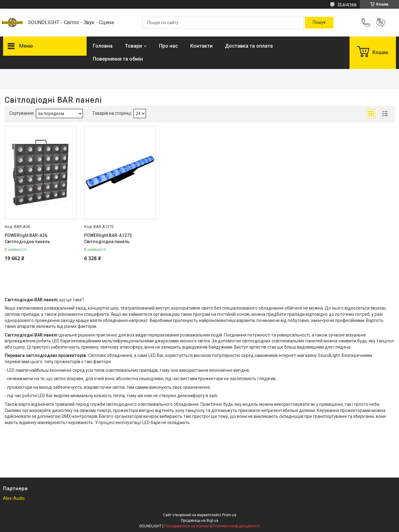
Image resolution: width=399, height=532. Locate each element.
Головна (103, 46)
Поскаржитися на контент (187, 526)
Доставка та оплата (249, 46)
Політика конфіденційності (236, 526)
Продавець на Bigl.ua (200, 521)
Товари (133, 46)
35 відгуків (347, 4)
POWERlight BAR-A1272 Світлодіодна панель (108, 238)
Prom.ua (229, 515)
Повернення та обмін (118, 59)
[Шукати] (319, 23)
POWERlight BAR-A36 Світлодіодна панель (27, 238)
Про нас (168, 46)
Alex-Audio (14, 498)
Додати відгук (381, 23)
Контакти (201, 46)
